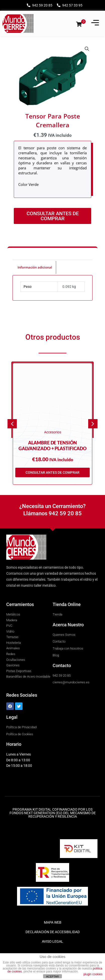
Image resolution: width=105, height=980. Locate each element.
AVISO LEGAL (52, 941)
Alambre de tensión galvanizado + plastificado (52, 446)
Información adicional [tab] (35, 267)
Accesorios (53, 432)
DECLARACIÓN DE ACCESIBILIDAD (53, 932)
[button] (87, 49)
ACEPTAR (52, 976)
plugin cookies (93, 974)
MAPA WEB (53, 922)
